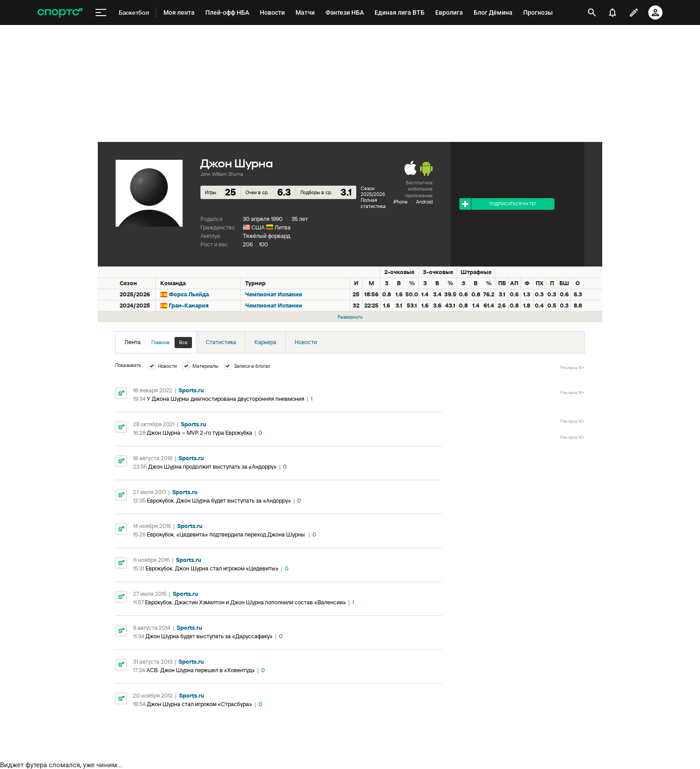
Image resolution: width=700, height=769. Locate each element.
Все (183, 342)
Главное (160, 342)
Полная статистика (373, 203)
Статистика (221, 342)
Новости (306, 342)
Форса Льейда (189, 294)
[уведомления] (612, 12)
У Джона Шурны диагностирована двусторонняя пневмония (226, 399)
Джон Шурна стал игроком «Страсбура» (200, 704)
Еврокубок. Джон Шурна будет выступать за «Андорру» (219, 501)
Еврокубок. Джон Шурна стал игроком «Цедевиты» (212, 568)
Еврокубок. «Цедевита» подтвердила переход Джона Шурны (227, 534)
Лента (158, 343)
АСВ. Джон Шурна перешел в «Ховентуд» (201, 670)
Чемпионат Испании (274, 294)
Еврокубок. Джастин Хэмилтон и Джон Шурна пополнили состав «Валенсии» (246, 602)
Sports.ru (191, 390)
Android (424, 202)
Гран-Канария (189, 306)
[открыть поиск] (592, 12)
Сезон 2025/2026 (373, 191)
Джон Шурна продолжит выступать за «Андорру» (212, 467)
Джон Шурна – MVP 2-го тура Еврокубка (200, 433)
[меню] (101, 13)
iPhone (400, 202)
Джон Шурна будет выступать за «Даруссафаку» (209, 636)
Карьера (265, 342)
